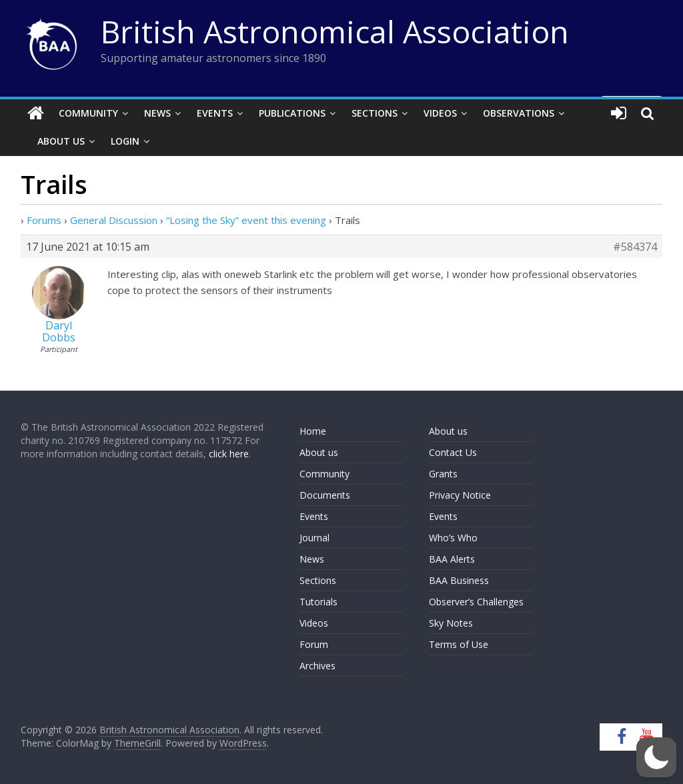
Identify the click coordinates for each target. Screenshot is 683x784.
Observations (519, 113)
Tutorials (318, 602)
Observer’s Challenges (476, 602)
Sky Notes (451, 623)
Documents (325, 495)
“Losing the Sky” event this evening (246, 220)
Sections (375, 113)
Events (215, 113)
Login (125, 141)
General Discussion (114, 220)
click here (229, 454)
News (157, 113)
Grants (443, 474)
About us (319, 452)
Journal (314, 538)
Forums (44, 220)
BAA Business (459, 580)
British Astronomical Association (335, 31)
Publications (292, 113)
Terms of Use (459, 644)
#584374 (635, 247)
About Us (61, 141)
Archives (317, 666)
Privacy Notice (460, 495)
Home (313, 431)
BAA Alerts (452, 559)
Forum (314, 644)
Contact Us (453, 452)
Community (88, 113)
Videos (440, 113)
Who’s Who (453, 538)
